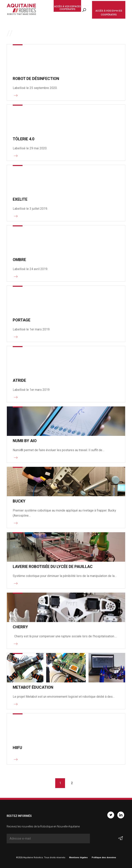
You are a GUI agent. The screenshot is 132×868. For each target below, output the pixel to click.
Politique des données (104, 858)
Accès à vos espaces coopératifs (67, 8)
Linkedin (121, 815)
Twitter (111, 815)
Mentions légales (78, 858)
